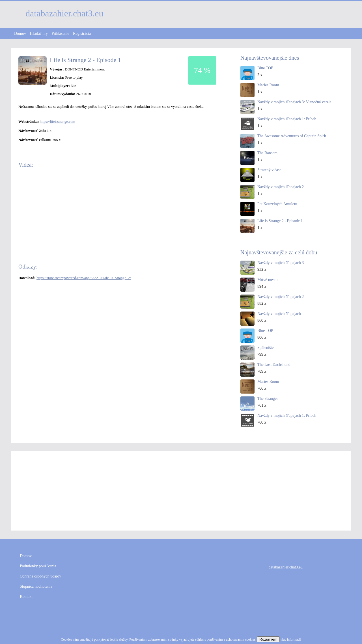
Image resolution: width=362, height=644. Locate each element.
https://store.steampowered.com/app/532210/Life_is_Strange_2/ (84, 278)
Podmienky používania (38, 566)
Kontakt (26, 597)
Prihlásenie (60, 34)
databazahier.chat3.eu (286, 567)
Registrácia (82, 34)
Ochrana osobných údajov (40, 576)
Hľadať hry (39, 34)
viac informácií (291, 639)
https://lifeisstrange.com (57, 122)
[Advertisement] (181, 491)
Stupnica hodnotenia (36, 586)
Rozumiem (268, 639)
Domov (20, 34)
